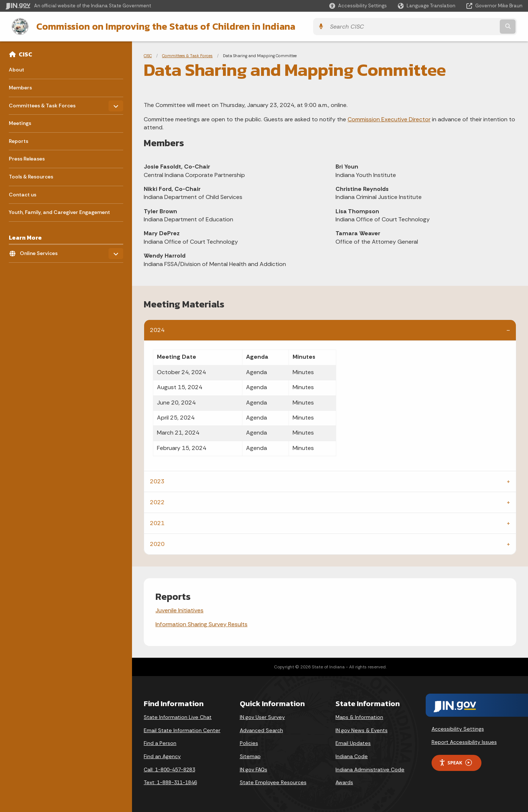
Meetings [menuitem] (20, 122)
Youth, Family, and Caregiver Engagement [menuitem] (59, 211)
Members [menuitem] (20, 87)
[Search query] (459, 26)
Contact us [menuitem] (23, 194)
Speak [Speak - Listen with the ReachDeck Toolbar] (455, 762)
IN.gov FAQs (254, 769)
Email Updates (353, 742)
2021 (157, 522)
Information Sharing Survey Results (201, 623)
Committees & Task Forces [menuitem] (42, 103)
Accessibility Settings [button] (458, 728)
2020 (157, 543)
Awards (344, 782)
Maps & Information (359, 716)
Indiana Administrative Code (370, 769)
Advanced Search (261, 730)
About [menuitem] (16, 69)
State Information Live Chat (178, 716)
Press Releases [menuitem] (27, 158)
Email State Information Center (182, 730)
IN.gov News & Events (362, 730)
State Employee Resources (273, 782)
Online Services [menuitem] (41, 251)
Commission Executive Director (389, 119)
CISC (25, 53)
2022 (157, 501)
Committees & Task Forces (187, 55)
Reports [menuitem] (19, 140)
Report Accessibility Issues (464, 741)
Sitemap (250, 756)
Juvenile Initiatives (179, 610)
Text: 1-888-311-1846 (170, 782)
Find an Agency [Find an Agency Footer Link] (162, 756)
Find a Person (160, 742)
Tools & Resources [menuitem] (31, 176)
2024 (157, 329)
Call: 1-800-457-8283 (169, 769)
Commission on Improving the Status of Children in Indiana (159, 26)
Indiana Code (352, 756)
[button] (358, 6)
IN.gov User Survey (262, 716)
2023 (157, 481)
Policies (249, 742)
